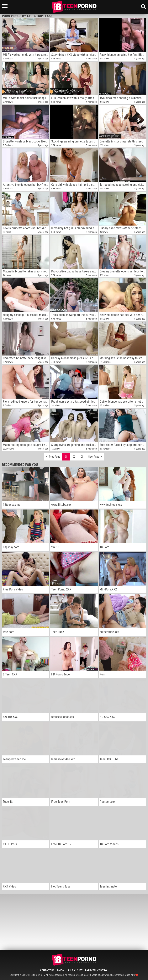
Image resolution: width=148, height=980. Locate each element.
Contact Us (47, 970)
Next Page (95, 456)
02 (74, 457)
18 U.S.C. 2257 (74, 970)
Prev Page (53, 456)
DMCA (60, 970)
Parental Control (97, 970)
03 (82, 457)
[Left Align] (6, 6)
